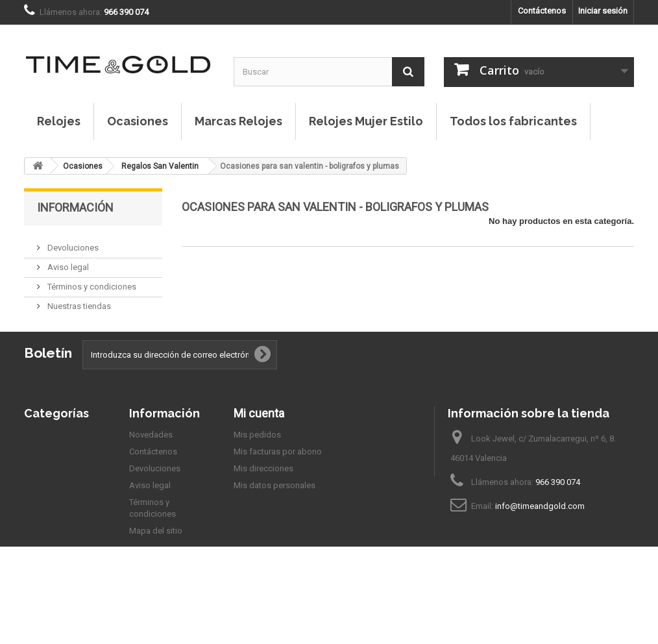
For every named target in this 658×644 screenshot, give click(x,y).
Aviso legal (67, 262)
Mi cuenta (259, 444)
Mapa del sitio (156, 562)
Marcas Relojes (238, 121)
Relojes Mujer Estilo (366, 121)
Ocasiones (138, 121)
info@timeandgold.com (540, 537)
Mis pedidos (257, 466)
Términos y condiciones (91, 281)
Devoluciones (72, 242)
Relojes (59, 121)
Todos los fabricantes (513, 121)
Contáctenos (542, 11)
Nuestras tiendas (78, 301)
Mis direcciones (263, 500)
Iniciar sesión (603, 11)
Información (75, 207)
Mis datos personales (274, 516)
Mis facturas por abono (278, 483)
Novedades (151, 466)
